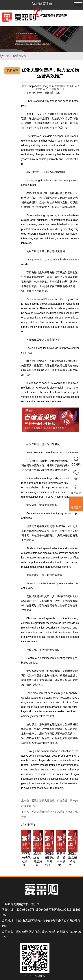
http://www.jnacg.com (42, 86)
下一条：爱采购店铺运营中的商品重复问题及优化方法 (49, 814)
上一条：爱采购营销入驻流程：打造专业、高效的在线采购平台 (49, 803)
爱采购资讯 (20, 56)
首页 (8, 56)
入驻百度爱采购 (42, 4)
